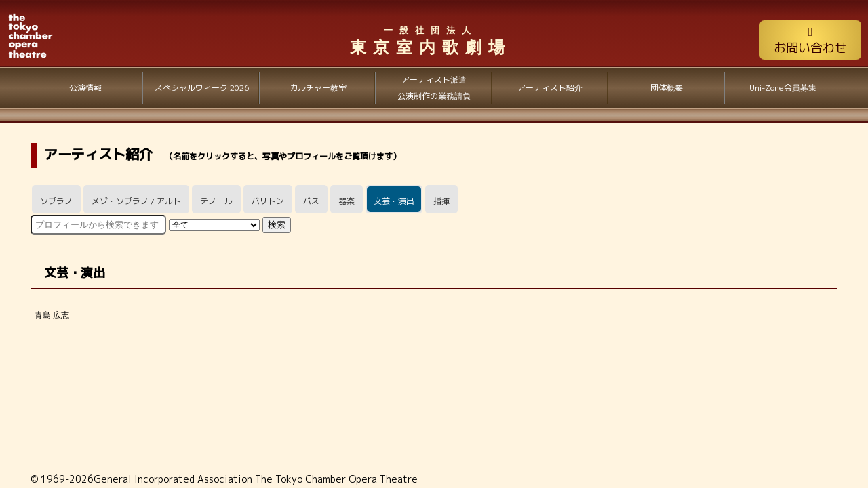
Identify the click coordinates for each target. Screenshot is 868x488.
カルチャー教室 (318, 88)
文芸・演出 (394, 201)
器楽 (347, 201)
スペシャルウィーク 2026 (202, 88)
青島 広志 (52, 315)
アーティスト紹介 (550, 88)
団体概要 (667, 88)
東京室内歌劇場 (431, 40)
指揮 (441, 201)
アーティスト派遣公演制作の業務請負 (434, 88)
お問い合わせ (810, 41)
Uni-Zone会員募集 (783, 88)
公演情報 (85, 88)
